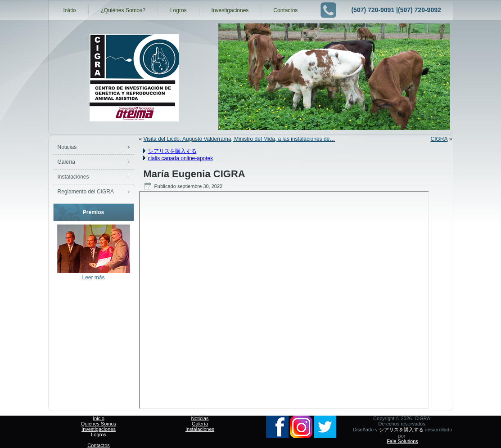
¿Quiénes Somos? (123, 10)
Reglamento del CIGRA (86, 192)
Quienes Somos (99, 424)
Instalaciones (73, 177)
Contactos (285, 10)
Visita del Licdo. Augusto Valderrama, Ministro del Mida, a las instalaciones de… (239, 139)
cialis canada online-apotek (181, 158)
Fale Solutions (402, 441)
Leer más (93, 278)
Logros (178, 10)
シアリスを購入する (172, 151)
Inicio (70, 10)
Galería (66, 162)
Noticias (67, 147)
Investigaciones (230, 10)
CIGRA (439, 139)
